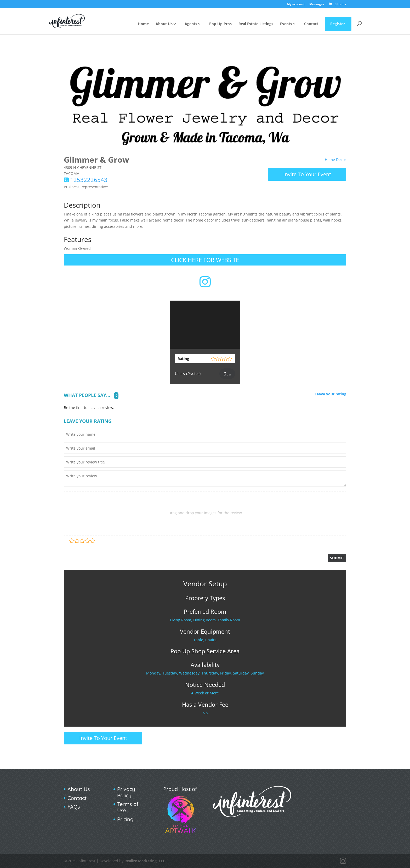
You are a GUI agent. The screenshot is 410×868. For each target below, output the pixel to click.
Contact (311, 24)
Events (286, 24)
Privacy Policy (126, 792)
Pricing (125, 819)
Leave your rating (330, 394)
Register (338, 24)
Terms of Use (128, 807)
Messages (317, 4)
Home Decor (335, 160)
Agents (191, 24)
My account (296, 4)
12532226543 (89, 180)
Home (143, 24)
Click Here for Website (205, 260)
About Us (164, 24)
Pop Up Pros (220, 24)
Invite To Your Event (307, 174)
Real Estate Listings (256, 24)
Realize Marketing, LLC (145, 861)
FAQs (74, 807)
